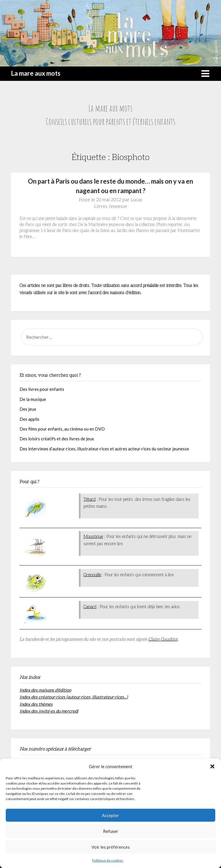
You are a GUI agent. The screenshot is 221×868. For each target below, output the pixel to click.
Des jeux (28, 409)
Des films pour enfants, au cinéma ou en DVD (62, 429)
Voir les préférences (111, 847)
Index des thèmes (36, 704)
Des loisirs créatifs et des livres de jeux (57, 439)
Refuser (111, 831)
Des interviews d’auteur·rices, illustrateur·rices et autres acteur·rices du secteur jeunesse (104, 449)
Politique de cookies (108, 860)
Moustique (93, 536)
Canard (90, 607)
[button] (212, 766)
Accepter (110, 815)
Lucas (136, 200)
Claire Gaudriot (163, 639)
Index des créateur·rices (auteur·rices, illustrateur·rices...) (74, 697)
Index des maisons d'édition (45, 690)
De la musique (33, 399)
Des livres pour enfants (42, 389)
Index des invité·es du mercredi (49, 711)
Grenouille (92, 575)
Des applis (29, 419)
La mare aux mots (36, 73)
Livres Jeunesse (111, 206)
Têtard (89, 499)
